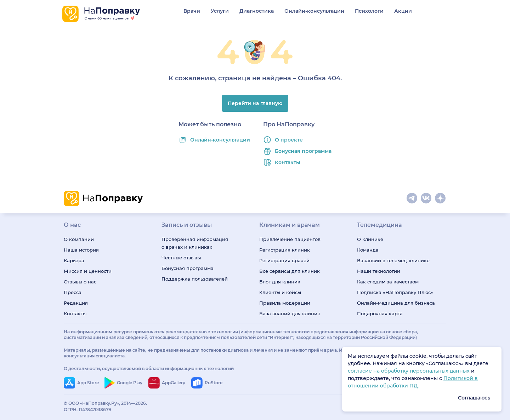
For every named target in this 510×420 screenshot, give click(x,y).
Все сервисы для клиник (290, 271)
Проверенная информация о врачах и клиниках (195, 243)
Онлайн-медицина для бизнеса (396, 303)
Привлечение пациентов (290, 239)
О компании (79, 239)
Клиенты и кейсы (280, 292)
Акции (403, 11)
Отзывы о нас (80, 282)
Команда (368, 250)
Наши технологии (379, 271)
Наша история (81, 250)
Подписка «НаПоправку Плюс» (395, 292)
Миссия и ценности (88, 271)
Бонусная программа (303, 151)
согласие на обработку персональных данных (409, 371)
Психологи (369, 11)
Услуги (220, 11)
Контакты (288, 162)
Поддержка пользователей (195, 279)
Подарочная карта (380, 313)
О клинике (370, 239)
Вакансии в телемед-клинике (393, 260)
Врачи (192, 11)
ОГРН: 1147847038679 (87, 410)
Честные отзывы (181, 258)
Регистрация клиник (285, 250)
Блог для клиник (280, 282)
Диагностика (257, 11)
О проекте (289, 140)
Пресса (73, 292)
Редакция (76, 303)
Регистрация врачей (284, 260)
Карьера (74, 260)
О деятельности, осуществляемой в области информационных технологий (149, 369)
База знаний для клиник (290, 313)
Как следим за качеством (388, 282)
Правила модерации (285, 303)
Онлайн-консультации (314, 11)
